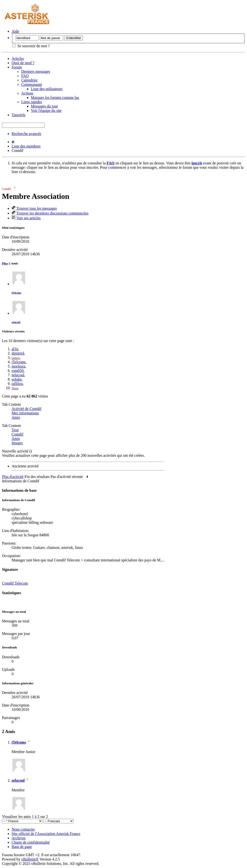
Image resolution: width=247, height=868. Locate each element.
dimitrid (18, 353)
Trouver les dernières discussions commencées (50, 213)
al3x (15, 349)
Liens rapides (32, 102)
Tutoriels (18, 115)
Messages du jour (44, 106)
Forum (17, 67)
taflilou (17, 384)
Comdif (17, 434)
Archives (19, 838)
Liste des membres (26, 146)
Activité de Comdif (27, 409)
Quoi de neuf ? (23, 63)
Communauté (32, 84)
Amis (16, 417)
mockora (18, 366)
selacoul (16, 322)
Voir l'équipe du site (46, 111)
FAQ (25, 76)
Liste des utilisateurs (47, 89)
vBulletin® (30, 859)
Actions (27, 93)
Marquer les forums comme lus (55, 98)
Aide (15, 31)
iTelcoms (16, 293)
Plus (5, 263)
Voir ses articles (26, 218)
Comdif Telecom (15, 583)
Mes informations (25, 413)
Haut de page (22, 847)
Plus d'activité (13, 477)
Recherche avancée (26, 134)
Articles (18, 58)
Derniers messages (36, 71)
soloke (17, 379)
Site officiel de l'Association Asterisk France (46, 834)
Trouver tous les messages (34, 208)
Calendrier (29, 80)
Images (17, 443)
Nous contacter (23, 829)
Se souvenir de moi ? (31, 46)
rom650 (18, 371)
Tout (15, 430)
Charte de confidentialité (31, 842)
